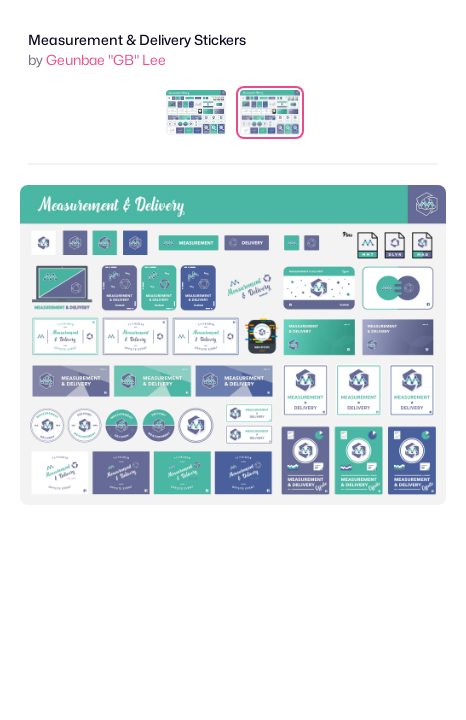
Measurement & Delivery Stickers (137, 39)
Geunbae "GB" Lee (106, 59)
